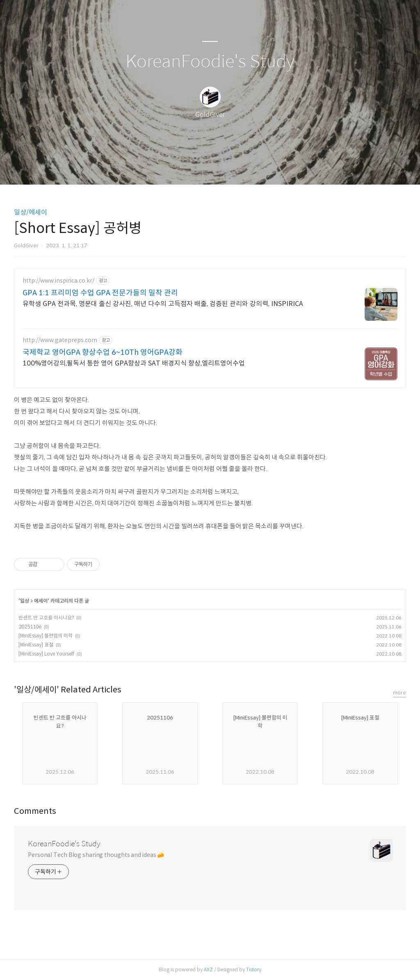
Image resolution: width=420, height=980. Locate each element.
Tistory (254, 970)
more (399, 693)
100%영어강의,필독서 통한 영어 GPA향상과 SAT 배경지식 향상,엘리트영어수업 (134, 363)
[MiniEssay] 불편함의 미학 (46, 636)
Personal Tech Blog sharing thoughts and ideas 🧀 (96, 855)
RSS (224, 168)
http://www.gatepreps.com (60, 340)
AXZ (208, 970)
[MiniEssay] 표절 (36, 645)
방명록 (196, 168)
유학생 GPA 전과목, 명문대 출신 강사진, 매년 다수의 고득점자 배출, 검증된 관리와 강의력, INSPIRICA (163, 304)
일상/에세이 (31, 212)
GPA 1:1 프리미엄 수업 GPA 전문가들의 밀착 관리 (100, 293)
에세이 (41, 601)
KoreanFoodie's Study (210, 62)
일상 (25, 601)
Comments (35, 811)
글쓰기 (168, 168)
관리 (251, 168)
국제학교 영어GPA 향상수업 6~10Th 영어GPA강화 (103, 352)
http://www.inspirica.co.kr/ (58, 281)
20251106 (30, 627)
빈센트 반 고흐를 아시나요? (46, 618)
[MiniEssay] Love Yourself (46, 654)
